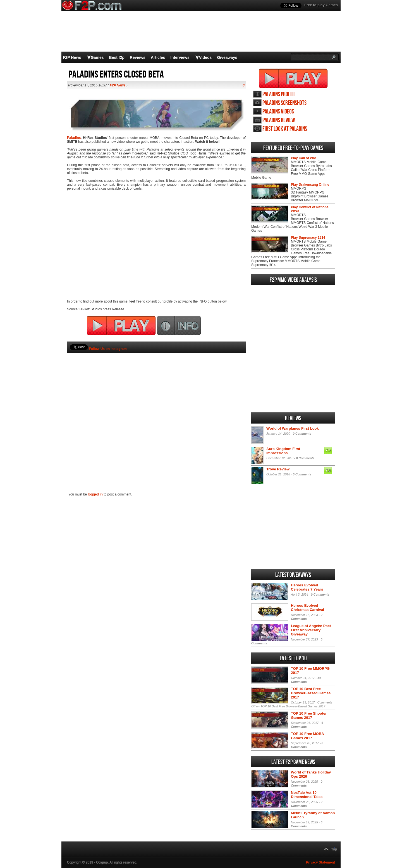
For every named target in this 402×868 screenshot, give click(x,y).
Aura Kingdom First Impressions (283, 451)
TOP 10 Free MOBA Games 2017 (307, 736)
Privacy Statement (320, 862)
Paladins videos (278, 112)
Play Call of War (303, 158)
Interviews (180, 57)
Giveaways (227, 57)
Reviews (138, 57)
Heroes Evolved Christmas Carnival (308, 608)
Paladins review (279, 120)
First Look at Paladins (285, 129)
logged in (95, 494)
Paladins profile (279, 94)
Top (334, 849)
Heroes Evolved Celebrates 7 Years (307, 587)
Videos (205, 57)
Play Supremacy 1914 (308, 238)
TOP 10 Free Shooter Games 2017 (309, 715)
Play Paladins (293, 78)
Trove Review (278, 469)
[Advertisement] (156, 409)
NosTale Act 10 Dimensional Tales (307, 795)
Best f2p (117, 57)
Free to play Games (321, 5)
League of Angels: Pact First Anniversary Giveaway (311, 630)
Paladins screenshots (284, 103)
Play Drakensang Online (310, 185)
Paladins (74, 138)
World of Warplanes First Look (293, 428)
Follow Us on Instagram (108, 349)
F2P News (72, 57)
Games (97, 57)
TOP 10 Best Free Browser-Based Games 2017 (311, 693)
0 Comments (302, 434)
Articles (158, 57)
